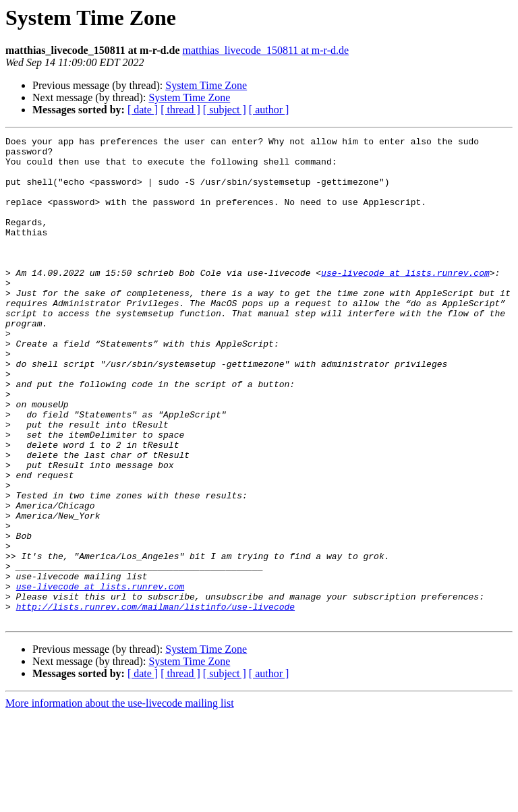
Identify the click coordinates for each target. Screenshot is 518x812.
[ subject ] (225, 110)
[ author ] (269, 110)
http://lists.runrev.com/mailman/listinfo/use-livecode (155, 701)
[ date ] (143, 110)
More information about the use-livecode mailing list (120, 800)
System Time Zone (206, 85)
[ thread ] (180, 110)
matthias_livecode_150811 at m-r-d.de (265, 50)
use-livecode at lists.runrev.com (405, 301)
